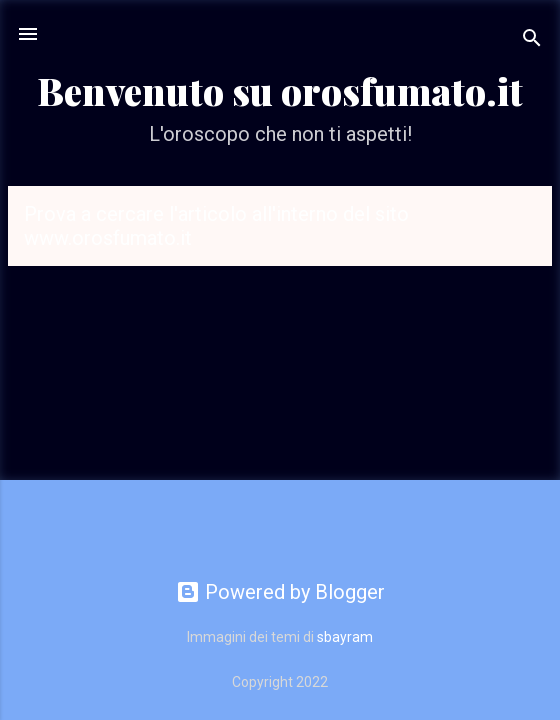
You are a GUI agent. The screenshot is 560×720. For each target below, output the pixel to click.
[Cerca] (532, 40)
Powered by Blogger (280, 592)
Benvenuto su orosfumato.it (280, 90)
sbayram (345, 637)
